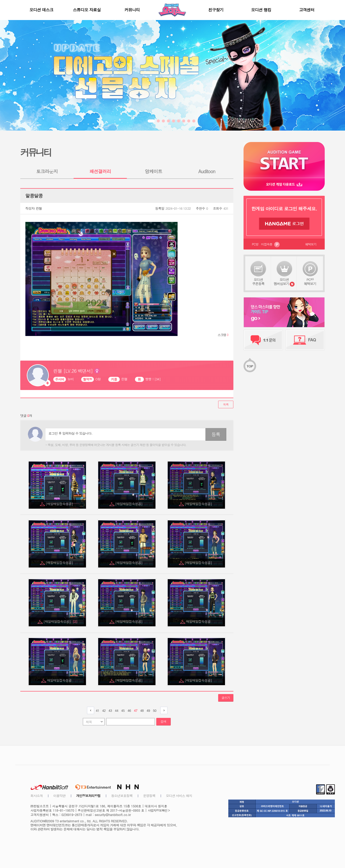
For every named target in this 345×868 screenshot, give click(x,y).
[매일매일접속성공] (60, 504)
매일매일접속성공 (199, 621)
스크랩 (223, 335)
